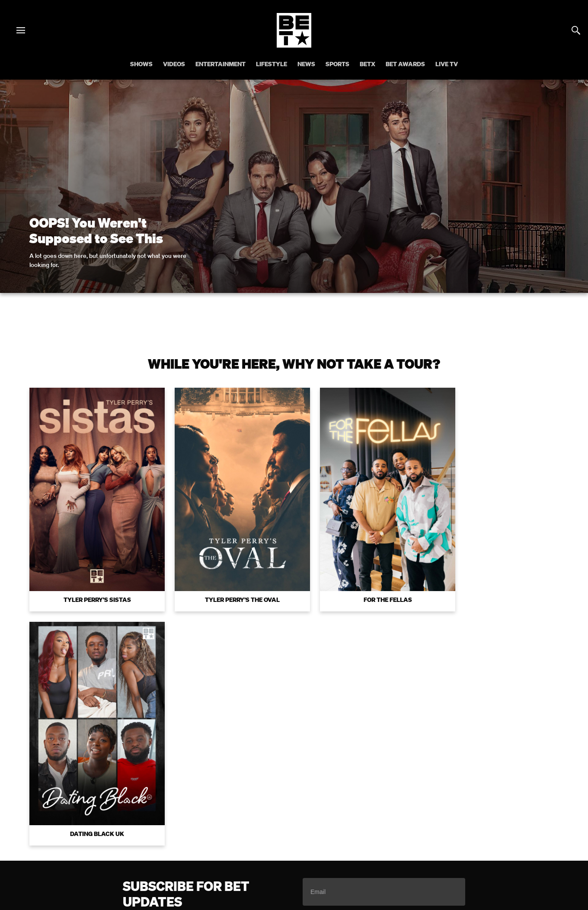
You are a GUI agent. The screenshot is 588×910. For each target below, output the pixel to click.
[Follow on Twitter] (263, 841)
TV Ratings (523, 807)
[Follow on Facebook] (242, 841)
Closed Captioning (304, 807)
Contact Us (271, 819)
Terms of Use (350, 686)
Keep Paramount (473, 807)
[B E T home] (294, 45)
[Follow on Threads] (346, 841)
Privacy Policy (431, 686)
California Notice (243, 807)
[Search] (576, 30)
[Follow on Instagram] (284, 841)
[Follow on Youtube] (304, 841)
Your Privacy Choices (179, 807)
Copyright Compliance (373, 807)
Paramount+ (315, 819)
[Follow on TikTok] (325, 841)
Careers (427, 807)
